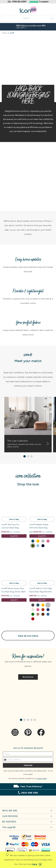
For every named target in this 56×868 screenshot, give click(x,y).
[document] (28, 860)
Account (47, 8)
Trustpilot (44, 2)
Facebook (41, 732)
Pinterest (28, 732)
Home (5, 33)
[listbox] (42, 544)
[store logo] (28, 10)
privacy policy (42, 779)
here (35, 864)
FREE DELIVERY (19, 2)
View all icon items (28, 636)
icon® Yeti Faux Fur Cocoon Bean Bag (10, 526)
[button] (25, 456)
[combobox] (28, 18)
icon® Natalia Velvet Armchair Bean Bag (39, 526)
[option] (33, 541)
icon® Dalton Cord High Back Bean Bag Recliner (41, 590)
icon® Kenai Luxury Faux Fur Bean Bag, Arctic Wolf (13, 590)
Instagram (15, 732)
